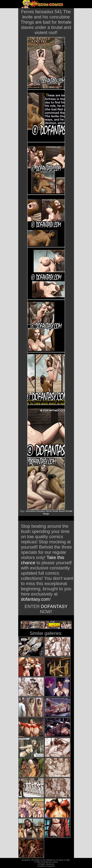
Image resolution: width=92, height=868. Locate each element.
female (69, 511)
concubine (31, 511)
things (46, 514)
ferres (49, 511)
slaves (62, 511)
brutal (55, 511)
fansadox (41, 511)
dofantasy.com (35, 599)
